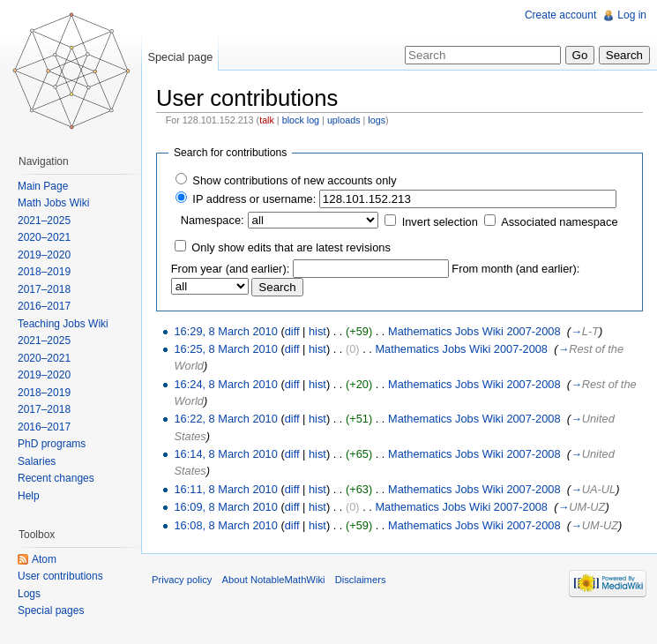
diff (292, 331)
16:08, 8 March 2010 (225, 525)
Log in (632, 15)
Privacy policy (182, 580)
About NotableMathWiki (274, 580)
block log (301, 120)
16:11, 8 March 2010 (225, 489)
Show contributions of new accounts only (294, 180)
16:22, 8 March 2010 (225, 419)
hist (317, 331)
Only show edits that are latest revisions (291, 247)
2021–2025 (44, 221)
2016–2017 (44, 306)
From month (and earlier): (515, 269)
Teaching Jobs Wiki (63, 324)
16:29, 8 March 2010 (225, 331)
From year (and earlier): (230, 269)
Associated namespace (559, 222)
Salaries (37, 461)
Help (29, 496)
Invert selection (440, 222)
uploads (344, 120)
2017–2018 (44, 289)
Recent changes (56, 478)
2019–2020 (44, 255)
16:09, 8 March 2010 (225, 507)
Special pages (51, 610)
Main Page (43, 186)
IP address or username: (254, 199)
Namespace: (213, 220)
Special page (180, 57)
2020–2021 (44, 237)
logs (377, 120)
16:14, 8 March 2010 (225, 454)
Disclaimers (361, 580)
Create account (560, 15)
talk (267, 120)
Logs (29, 594)
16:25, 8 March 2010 (225, 349)
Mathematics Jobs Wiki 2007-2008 (474, 331)
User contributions (60, 576)
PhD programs (52, 444)
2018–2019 (44, 272)
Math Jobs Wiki (53, 203)
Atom (44, 559)
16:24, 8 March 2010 (225, 384)
